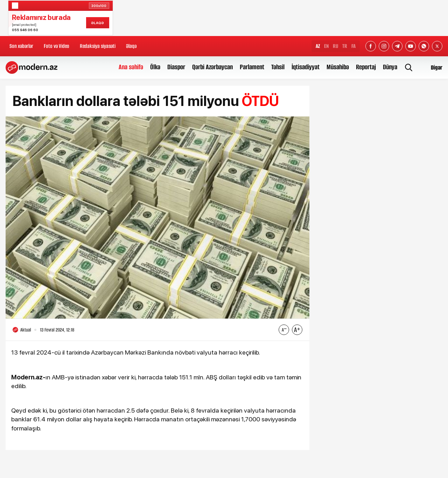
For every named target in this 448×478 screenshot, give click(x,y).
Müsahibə (338, 67)
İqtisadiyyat (306, 67)
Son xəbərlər (21, 46)
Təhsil (278, 67)
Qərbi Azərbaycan (212, 67)
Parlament (252, 67)
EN (326, 46)
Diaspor (176, 67)
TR (345, 46)
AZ (318, 46)
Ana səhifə (131, 67)
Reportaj (366, 67)
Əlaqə (131, 46)
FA (353, 46)
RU (335, 46)
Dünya (390, 67)
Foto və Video (57, 46)
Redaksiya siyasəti (98, 46)
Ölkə (155, 67)
